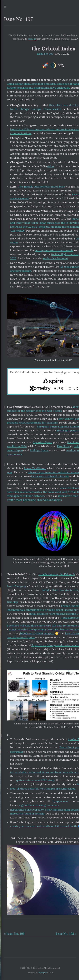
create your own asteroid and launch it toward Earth (43, 826)
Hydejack (43, 973)
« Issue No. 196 (14, 934)
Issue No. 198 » (66, 934)
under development (56, 258)
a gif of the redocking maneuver (39, 805)
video (50, 166)
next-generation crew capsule (54, 250)
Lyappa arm (60, 801)
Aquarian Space (43, 442)
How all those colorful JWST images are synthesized (43, 789)
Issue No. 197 (45, 54)
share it (32, 39)
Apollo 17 (73, 739)
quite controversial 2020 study (35, 780)
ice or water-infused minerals (50, 476)
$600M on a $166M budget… (37, 633)
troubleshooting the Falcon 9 (57, 574)
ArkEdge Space (39, 450)
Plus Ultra (63, 446)
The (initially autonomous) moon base (41, 187)
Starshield (16, 752)
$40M (45, 590)
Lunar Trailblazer (35, 468)
